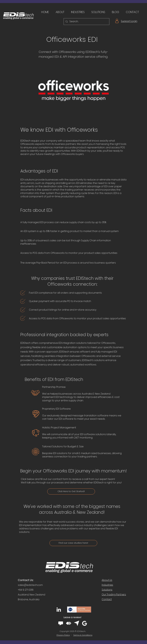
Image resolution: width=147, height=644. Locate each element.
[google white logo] (85, 623)
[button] (59, 12)
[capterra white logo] (77, 623)
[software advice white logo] (61, 623)
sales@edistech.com (30, 585)
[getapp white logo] (69, 623)
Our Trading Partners (114, 594)
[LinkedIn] (59, 610)
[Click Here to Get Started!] (71, 491)
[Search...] (86, 22)
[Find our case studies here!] (73, 543)
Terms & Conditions (83, 635)
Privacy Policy (63, 635)
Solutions (107, 590)
